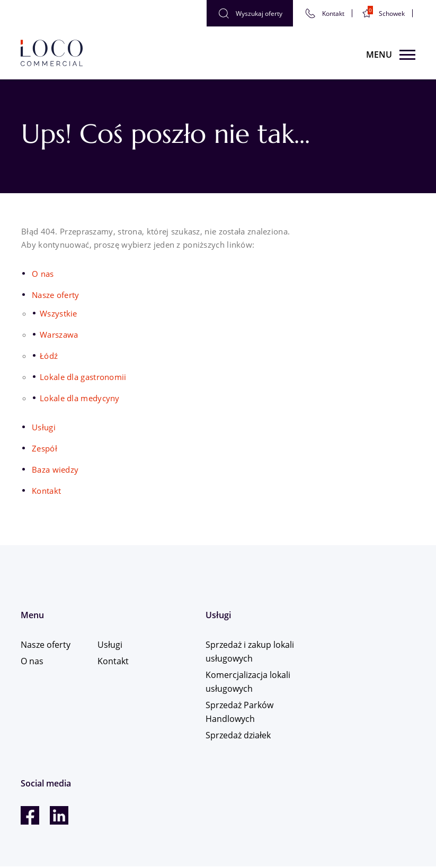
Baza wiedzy (55, 469)
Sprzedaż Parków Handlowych (225, 712)
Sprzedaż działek (224, 736)
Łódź (49, 356)
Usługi (44, 427)
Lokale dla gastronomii (83, 377)
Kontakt (46, 491)
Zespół (45, 448)
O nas (43, 274)
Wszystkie (59, 313)
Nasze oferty (56, 295)
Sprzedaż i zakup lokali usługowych (226, 652)
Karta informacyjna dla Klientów (78, 842)
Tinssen (401, 803)
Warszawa (59, 334)
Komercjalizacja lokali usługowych (234, 682)
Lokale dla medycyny (80, 398)
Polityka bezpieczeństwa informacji (83, 832)
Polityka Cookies (49, 823)
